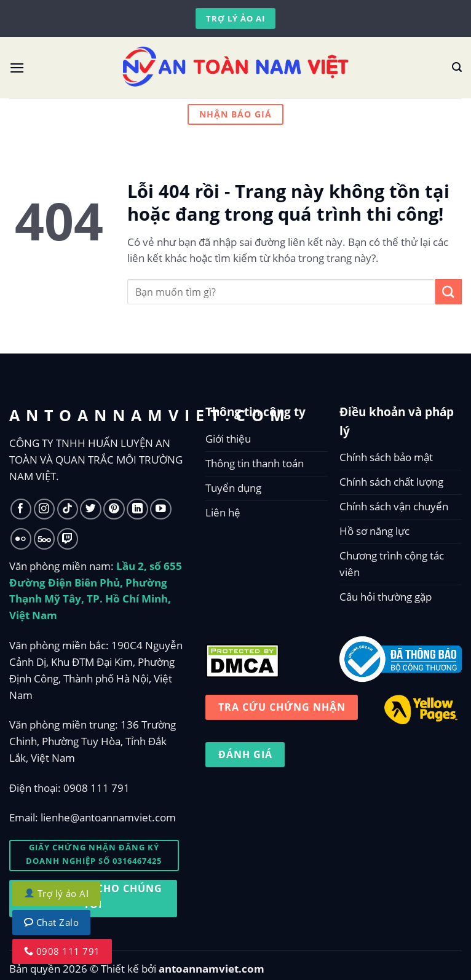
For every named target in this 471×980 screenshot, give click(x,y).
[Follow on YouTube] (161, 509)
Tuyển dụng (233, 488)
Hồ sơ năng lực (374, 531)
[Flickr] (21, 539)
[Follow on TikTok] (68, 509)
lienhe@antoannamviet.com (108, 817)
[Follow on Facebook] (21, 509)
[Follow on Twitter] (91, 509)
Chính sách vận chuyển (394, 506)
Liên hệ (223, 512)
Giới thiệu (228, 439)
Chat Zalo (51, 922)
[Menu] (17, 68)
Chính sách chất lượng (391, 482)
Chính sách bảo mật (386, 457)
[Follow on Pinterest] (114, 509)
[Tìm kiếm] (457, 67)
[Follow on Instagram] (45, 509)
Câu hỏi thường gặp (386, 597)
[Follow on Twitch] (68, 539)
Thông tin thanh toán (255, 463)
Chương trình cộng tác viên (392, 564)
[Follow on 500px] (45, 539)
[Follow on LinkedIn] (137, 509)
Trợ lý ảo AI (57, 893)
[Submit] (449, 292)
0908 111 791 (97, 788)
